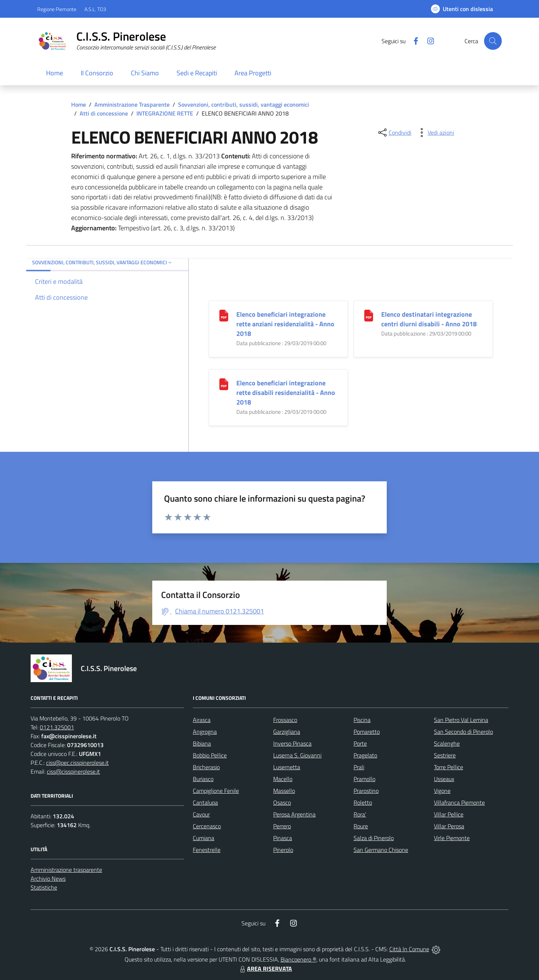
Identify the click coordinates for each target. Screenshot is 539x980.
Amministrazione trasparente (66, 870)
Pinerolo (283, 850)
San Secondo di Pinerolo (463, 732)
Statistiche (44, 887)
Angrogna (205, 732)
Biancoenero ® (298, 959)
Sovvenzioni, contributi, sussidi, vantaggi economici (244, 104)
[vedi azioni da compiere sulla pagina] (435, 133)
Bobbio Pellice (210, 755)
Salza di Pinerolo (374, 838)
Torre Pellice (448, 767)
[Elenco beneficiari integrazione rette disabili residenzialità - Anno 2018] (224, 384)
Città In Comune (409, 949)
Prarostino (366, 791)
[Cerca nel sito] (493, 41)
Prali (359, 767)
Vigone (442, 791)
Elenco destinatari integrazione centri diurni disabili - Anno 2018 (429, 319)
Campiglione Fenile (216, 791)
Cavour (201, 814)
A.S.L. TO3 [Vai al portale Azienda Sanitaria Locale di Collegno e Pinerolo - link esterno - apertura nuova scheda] (95, 9)
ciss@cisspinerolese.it (73, 771)
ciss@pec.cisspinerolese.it (77, 763)
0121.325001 (57, 727)
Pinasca (283, 838)
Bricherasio (206, 767)
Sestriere (445, 755)
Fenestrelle (207, 850)
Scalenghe (447, 743)
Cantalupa (205, 802)
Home (79, 104)
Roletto (363, 802)
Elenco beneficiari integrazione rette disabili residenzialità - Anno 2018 (286, 393)
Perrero (282, 826)
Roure (361, 826)
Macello (283, 779)
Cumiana (204, 838)
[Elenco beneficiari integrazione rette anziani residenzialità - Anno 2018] (224, 315)
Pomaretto (367, 732)
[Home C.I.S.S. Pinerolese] (126, 41)
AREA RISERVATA (265, 969)
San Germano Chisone (381, 850)
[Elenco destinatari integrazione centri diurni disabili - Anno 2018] (369, 315)
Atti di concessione (104, 113)
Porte (360, 743)
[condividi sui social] (394, 133)
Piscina (362, 720)
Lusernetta (287, 767)
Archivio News (48, 878)
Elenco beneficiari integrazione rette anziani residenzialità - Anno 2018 (285, 324)
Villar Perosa (449, 826)
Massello (284, 791)
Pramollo (364, 779)
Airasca (202, 720)
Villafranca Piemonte (459, 802)
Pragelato (365, 755)
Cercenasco (207, 826)
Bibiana (202, 743)
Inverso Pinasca (292, 743)
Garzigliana (287, 732)
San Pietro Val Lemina (461, 720)
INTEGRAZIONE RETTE (165, 113)
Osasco (282, 802)
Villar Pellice (449, 814)
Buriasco (203, 779)
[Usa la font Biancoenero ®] (462, 9)
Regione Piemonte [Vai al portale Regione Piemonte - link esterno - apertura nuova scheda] (57, 9)
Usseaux (444, 779)
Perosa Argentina (294, 814)
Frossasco (285, 720)
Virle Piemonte (452, 838)
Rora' (360, 814)
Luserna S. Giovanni (297, 755)
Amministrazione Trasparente (132, 104)
